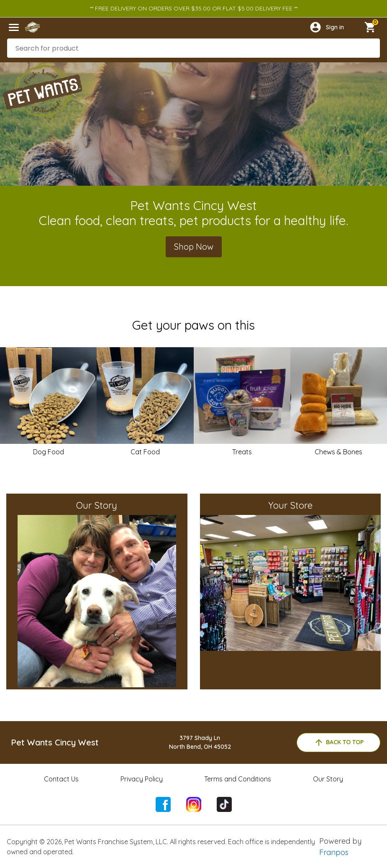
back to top (339, 743)
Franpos (334, 852)
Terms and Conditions (238, 779)
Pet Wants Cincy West (55, 742)
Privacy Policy (142, 779)
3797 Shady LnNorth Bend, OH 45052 (200, 742)
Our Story (328, 779)
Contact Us (61, 779)
